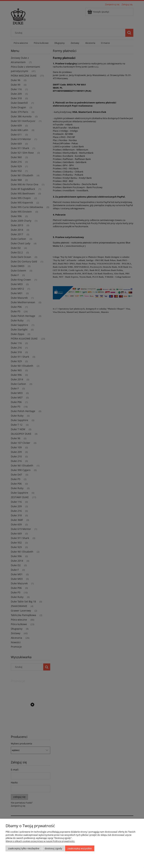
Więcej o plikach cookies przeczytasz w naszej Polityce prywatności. (40, 841)
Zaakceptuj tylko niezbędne (24, 848)
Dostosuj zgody (53, 848)
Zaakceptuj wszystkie (80, 848)
